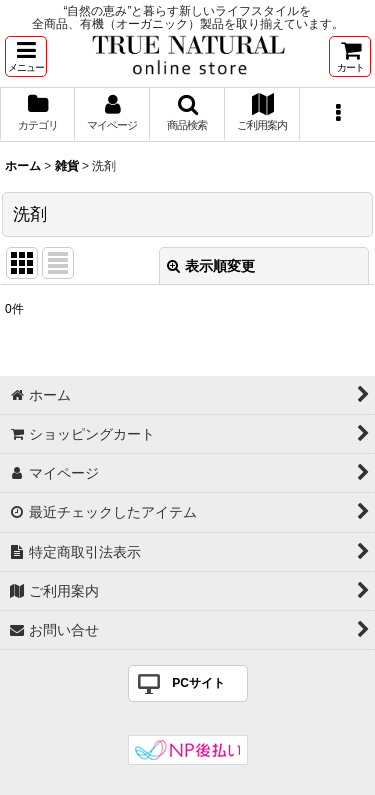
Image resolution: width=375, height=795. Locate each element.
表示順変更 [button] (211, 266)
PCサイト (198, 683)
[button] (26, 56)
